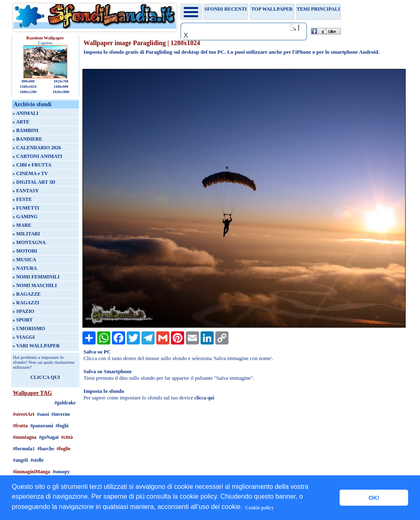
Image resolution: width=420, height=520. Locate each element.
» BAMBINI (26, 130)
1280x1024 (28, 87)
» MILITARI (26, 234)
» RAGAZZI (26, 303)
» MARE (22, 225)
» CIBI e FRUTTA (32, 165)
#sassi (43, 414)
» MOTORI (25, 251)
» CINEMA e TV (30, 173)
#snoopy (61, 472)
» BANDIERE (27, 139)
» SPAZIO (24, 311)
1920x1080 (61, 92)
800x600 (28, 81)
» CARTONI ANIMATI (38, 156)
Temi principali (318, 9)
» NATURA (25, 268)
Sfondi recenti (226, 9)
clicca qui (204, 398)
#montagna (25, 437)
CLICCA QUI (45, 377)
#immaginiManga (32, 472)
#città (67, 437)
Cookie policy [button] (260, 508)
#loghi (62, 426)
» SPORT (23, 320)
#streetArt (24, 414)
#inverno (60, 414)
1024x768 (61, 81)
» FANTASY (26, 191)
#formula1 (24, 449)
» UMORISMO (29, 328)
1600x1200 (28, 92)
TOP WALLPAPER (272, 9)
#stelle (37, 460)
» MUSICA (25, 260)
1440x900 (61, 87)
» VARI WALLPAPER (36, 346)
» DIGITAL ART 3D (34, 182)
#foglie (64, 449)
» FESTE (22, 199)
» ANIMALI (26, 113)
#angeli (21, 460)
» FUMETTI (26, 208)
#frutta (21, 426)
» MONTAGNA (29, 242)
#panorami (42, 426)
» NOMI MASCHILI (35, 285)
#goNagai (49, 437)
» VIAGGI (24, 337)
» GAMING (25, 217)
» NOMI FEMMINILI (36, 277)
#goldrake (65, 403)
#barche (46, 449)
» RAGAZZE (27, 294)
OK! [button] (374, 498)
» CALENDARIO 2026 (37, 148)
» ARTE (21, 122)
